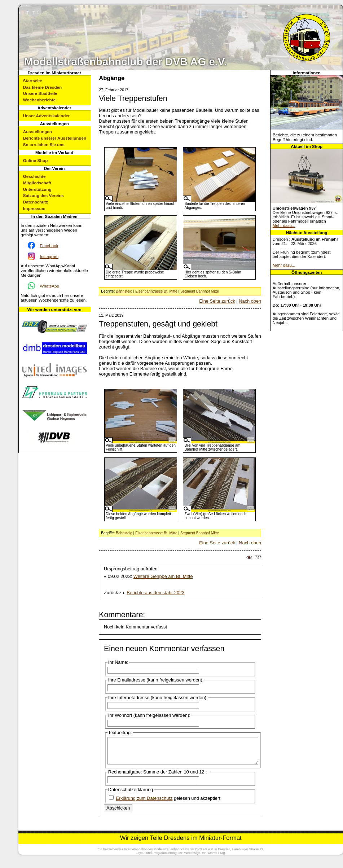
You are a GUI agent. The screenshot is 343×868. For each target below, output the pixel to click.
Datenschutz (36, 202)
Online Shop (35, 160)
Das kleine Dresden (42, 87)
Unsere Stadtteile (40, 93)
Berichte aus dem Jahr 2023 (155, 593)
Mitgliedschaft (37, 183)
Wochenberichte (39, 100)
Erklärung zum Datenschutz (144, 804)
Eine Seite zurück (217, 301)
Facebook (49, 246)
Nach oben (250, 301)
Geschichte (34, 176)
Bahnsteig (124, 291)
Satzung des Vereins (43, 195)
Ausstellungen (38, 131)
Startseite (33, 81)
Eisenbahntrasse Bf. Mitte (156, 291)
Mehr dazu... (284, 225)
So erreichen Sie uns (44, 144)
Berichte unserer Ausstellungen (55, 138)
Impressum (34, 208)
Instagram (49, 256)
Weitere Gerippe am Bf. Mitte (163, 576)
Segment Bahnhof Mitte (200, 291)
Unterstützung (37, 189)
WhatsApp (49, 286)
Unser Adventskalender (46, 116)
